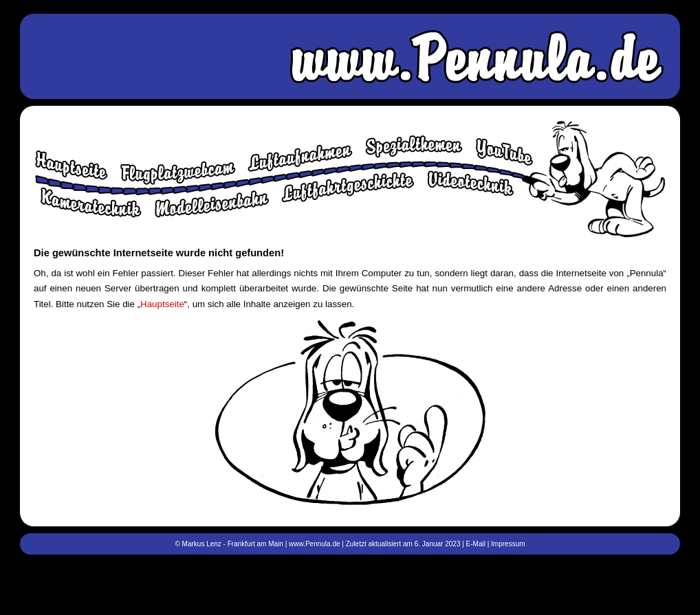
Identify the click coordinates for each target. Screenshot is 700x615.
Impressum (508, 544)
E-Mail (476, 544)
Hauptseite (162, 304)
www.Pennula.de (315, 544)
